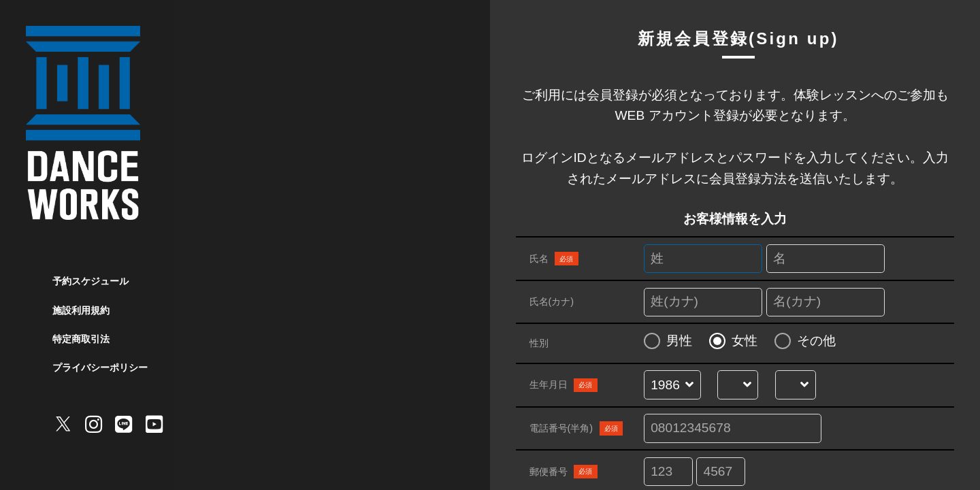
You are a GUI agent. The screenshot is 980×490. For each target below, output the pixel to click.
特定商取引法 (81, 339)
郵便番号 (563, 472)
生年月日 (563, 385)
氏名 (554, 259)
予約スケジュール (91, 281)
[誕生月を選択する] (738, 386)
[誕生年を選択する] (672, 386)
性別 (539, 343)
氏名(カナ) (552, 301)
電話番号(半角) (576, 428)
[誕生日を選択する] (795, 386)
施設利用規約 (81, 310)
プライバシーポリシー (100, 367)
